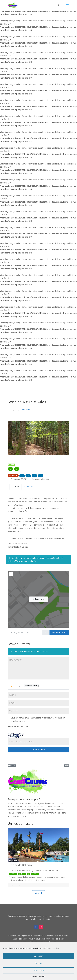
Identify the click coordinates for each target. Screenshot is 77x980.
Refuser (39, 963)
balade (11, 465)
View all (38, 893)
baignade (13, 860)
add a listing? (30, 561)
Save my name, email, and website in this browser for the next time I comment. (38, 719)
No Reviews (25, 409)
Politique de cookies (39, 976)
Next (67, 766)
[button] (12, 442)
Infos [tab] (15, 487)
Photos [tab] (28, 487)
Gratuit (13, 476)
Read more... (41, 880)
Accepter (38, 956)
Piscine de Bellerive (21, 865)
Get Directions (59, 632)
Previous (12, 766)
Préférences (38, 971)
